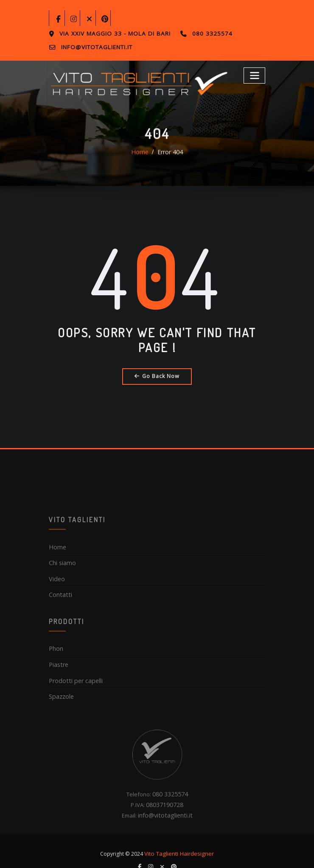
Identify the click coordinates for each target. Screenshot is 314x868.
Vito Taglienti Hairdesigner (179, 839)
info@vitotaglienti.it (95, 46)
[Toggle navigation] (255, 73)
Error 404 (169, 161)
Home (141, 161)
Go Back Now (157, 374)
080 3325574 (199, 34)
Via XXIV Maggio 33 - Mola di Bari (110, 34)
